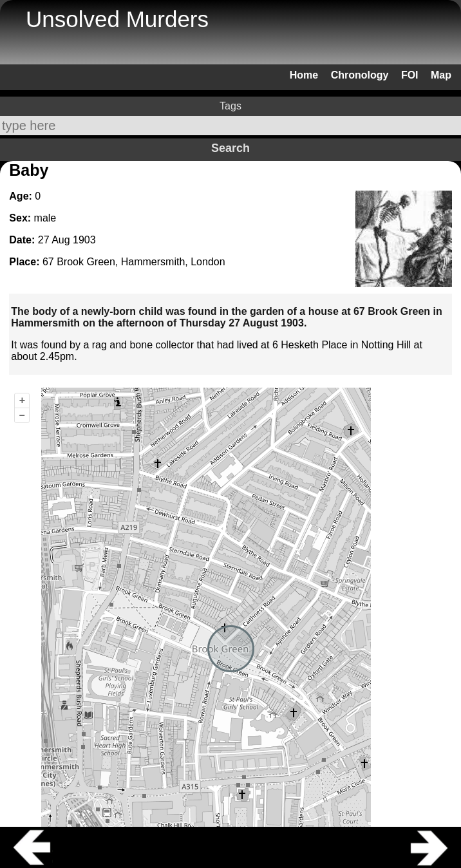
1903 (84, 240)
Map (441, 75)
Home (304, 75)
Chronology (360, 75)
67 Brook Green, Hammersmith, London (134, 262)
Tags (230, 106)
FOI (410, 75)
